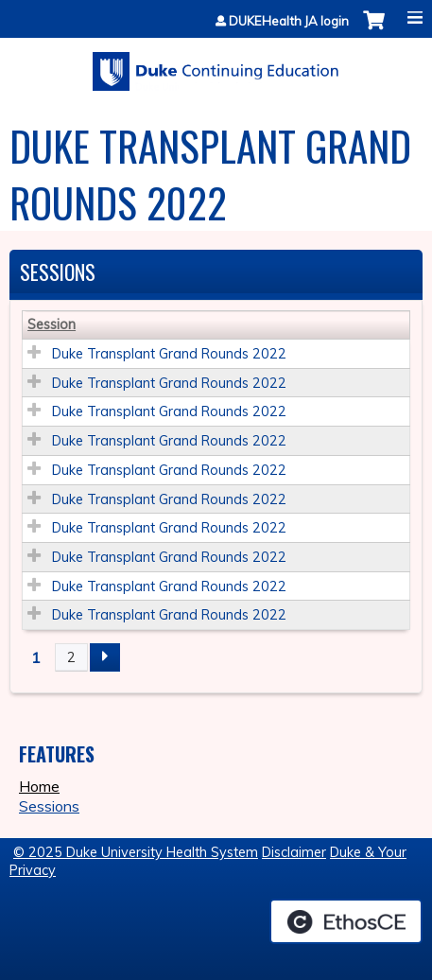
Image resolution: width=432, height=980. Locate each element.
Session (52, 324)
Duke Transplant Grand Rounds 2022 (169, 354)
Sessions (49, 806)
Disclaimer (294, 852)
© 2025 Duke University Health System (136, 852)
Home (39, 786)
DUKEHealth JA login (289, 21)
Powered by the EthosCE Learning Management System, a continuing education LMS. (346, 921)
